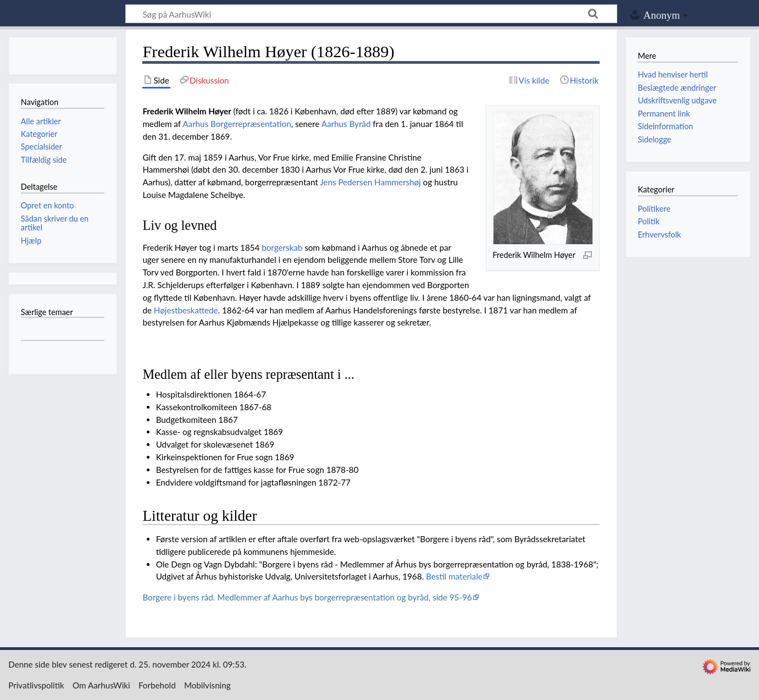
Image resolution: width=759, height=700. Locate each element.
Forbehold (157, 685)
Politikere (654, 209)
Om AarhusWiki (101, 685)
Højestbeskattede (186, 310)
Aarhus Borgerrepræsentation (237, 124)
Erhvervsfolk (659, 235)
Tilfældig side (44, 160)
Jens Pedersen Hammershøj (370, 182)
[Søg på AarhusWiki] (371, 14)
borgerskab (282, 247)
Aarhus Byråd (346, 124)
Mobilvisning (207, 685)
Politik (649, 221)
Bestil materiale (454, 576)
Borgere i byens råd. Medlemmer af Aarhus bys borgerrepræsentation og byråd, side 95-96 (307, 597)
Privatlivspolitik (36, 685)
